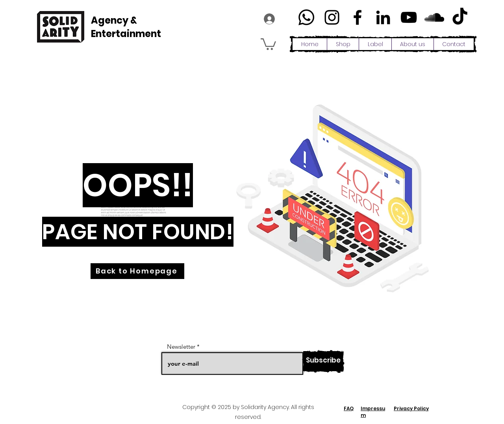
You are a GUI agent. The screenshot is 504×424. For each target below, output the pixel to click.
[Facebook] (358, 17)
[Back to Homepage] (137, 271)
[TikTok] (460, 17)
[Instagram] (332, 17)
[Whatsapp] (306, 17)
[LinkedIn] (383, 17)
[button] (268, 44)
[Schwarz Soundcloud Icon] (434, 17)
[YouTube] (409, 17)
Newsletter (181, 347)
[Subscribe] (323, 361)
